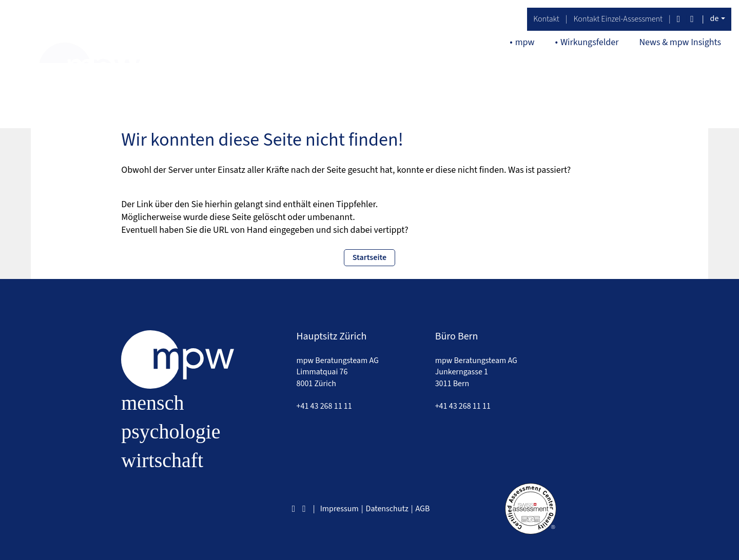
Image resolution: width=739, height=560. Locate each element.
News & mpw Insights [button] (680, 42)
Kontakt (546, 19)
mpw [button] (525, 42)
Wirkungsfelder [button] (590, 42)
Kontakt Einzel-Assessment (618, 19)
